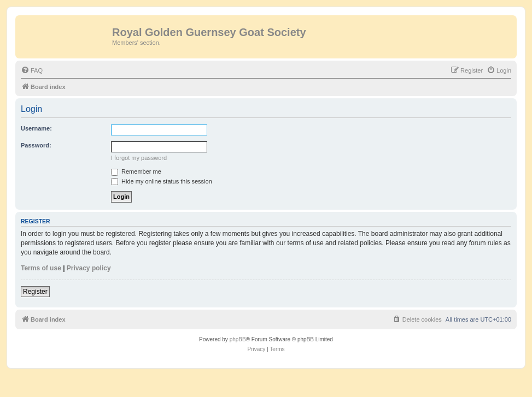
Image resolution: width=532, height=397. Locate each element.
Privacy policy (89, 268)
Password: (36, 145)
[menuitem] (32, 70)
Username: (36, 128)
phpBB (238, 339)
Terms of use (41, 268)
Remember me (136, 171)
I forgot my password (139, 158)
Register (35, 292)
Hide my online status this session (162, 181)
